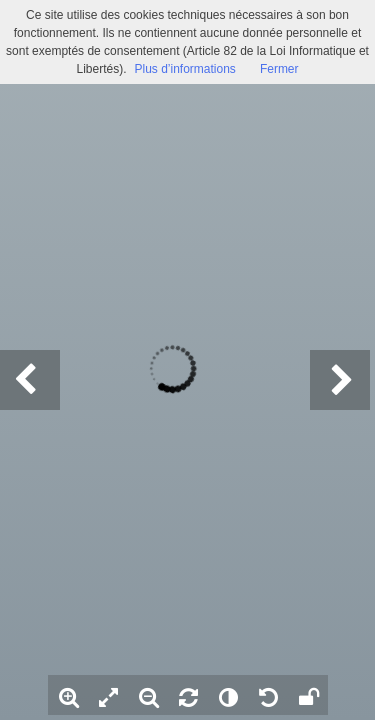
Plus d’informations (184, 69)
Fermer (279, 69)
